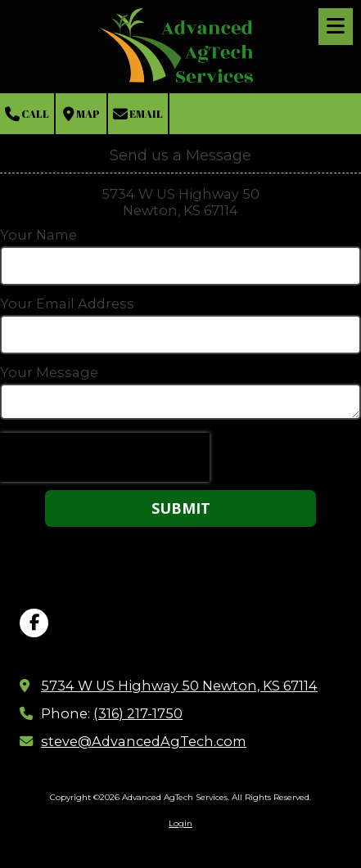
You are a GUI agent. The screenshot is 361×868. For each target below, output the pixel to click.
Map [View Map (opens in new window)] (81, 114)
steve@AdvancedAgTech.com (144, 741)
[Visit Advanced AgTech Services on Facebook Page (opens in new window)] (34, 623)
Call (27, 114)
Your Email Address (67, 304)
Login (180, 823)
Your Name (38, 235)
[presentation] (105, 457)
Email (138, 114)
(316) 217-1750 (138, 713)
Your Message (49, 372)
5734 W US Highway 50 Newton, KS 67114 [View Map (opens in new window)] (179, 686)
